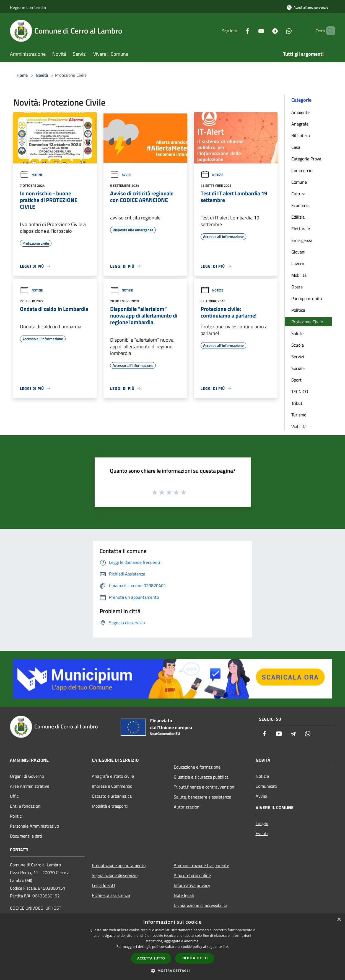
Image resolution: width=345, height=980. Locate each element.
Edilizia (298, 217)
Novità (42, 75)
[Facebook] (238, 31)
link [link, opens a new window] (226, 947)
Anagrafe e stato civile (113, 776)
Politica (298, 310)
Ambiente (300, 112)
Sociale (298, 368)
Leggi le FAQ (103, 885)
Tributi (297, 403)
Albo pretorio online (192, 875)
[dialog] (172, 947)
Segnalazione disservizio (115, 875)
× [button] (339, 920)
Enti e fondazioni (26, 806)
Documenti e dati (26, 836)
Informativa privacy (192, 885)
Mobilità (299, 275)
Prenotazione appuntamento (119, 865)
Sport (296, 380)
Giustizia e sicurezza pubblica (201, 777)
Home (22, 75)
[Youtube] (252, 31)
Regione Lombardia (28, 7)
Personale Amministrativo (34, 826)
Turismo (299, 415)
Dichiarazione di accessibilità (201, 905)
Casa (296, 147)
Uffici (15, 796)
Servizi (298, 357)
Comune (299, 182)
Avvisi (121, 175)
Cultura (298, 194)
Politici (16, 816)
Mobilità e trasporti (110, 806)
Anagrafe (300, 124)
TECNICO (300, 392)
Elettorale (301, 229)
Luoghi (262, 823)
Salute (297, 333)
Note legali (184, 895)
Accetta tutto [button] (151, 958)
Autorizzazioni (187, 807)
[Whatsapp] (279, 31)
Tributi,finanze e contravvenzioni (205, 787)
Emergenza (302, 240)
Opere (297, 287)
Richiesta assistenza (111, 895)
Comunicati (266, 786)
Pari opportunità (307, 298)
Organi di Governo (27, 776)
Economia (300, 205)
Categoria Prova (306, 159)
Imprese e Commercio (112, 786)
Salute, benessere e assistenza (203, 797)
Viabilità (299, 426)
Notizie (31, 175)
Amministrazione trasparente (201, 865)
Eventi (262, 833)
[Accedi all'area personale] (307, 7)
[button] (173, 971)
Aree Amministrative (30, 786)
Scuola (298, 345)
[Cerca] (329, 31)
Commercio (302, 170)
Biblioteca (301, 135)
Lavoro (298, 263)
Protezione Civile (307, 322)
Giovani (298, 252)
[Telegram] (266, 31)
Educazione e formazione (197, 767)
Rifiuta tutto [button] (195, 958)
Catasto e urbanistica (112, 796)
